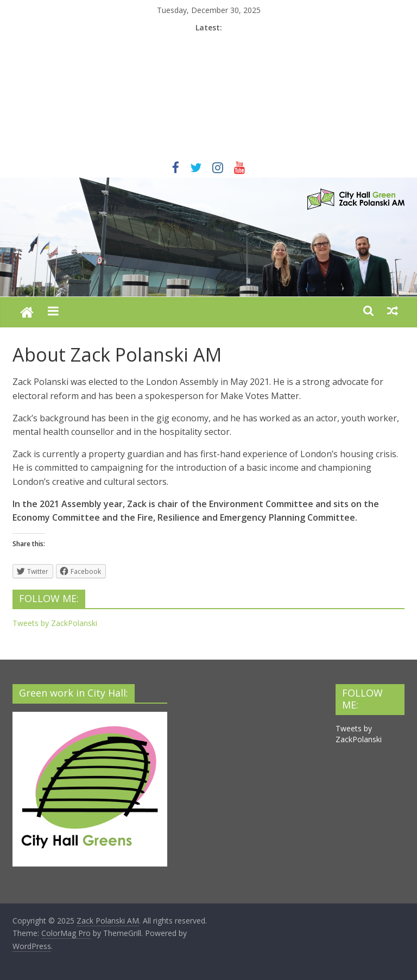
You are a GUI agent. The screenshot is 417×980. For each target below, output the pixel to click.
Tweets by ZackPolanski (55, 623)
